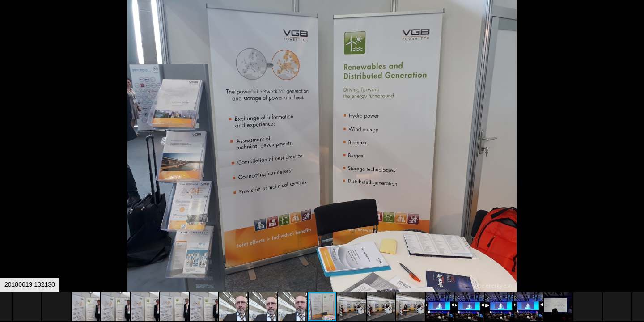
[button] (636, 23)
